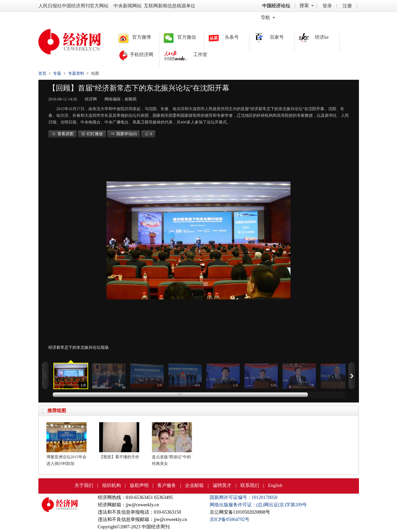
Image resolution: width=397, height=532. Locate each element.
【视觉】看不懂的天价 (119, 457)
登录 (327, 6)
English (275, 485)
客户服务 (167, 485)
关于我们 (84, 485)
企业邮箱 (194, 485)
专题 (57, 73)
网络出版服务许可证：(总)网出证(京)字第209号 (258, 505)
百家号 (277, 37)
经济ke (322, 37)
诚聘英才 (222, 485)
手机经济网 (142, 55)
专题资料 (76, 73)
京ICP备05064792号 (230, 519)
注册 (347, 6)
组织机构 (112, 485)
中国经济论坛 (276, 6)
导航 (268, 18)
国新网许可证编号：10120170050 (244, 497)
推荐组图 (57, 411)
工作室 (200, 55)
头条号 (232, 37)
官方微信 (187, 37)
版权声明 (139, 485)
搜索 (307, 6)
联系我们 (250, 485)
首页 (42, 73)
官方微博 (142, 37)
